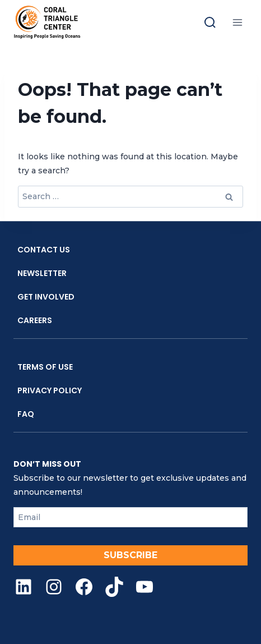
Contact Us (44, 250)
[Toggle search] (210, 22)
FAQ (26, 414)
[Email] (130, 517)
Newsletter (42, 273)
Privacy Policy (50, 390)
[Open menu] (237, 22)
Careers (35, 320)
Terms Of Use (45, 367)
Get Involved (46, 297)
